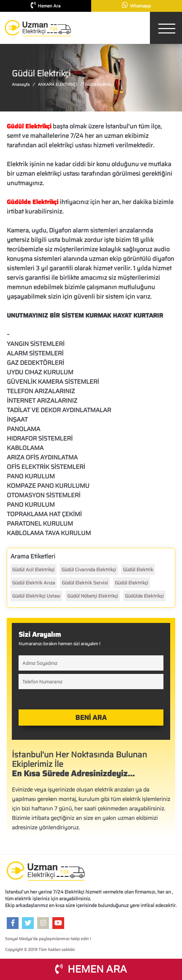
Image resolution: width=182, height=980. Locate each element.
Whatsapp (136, 6)
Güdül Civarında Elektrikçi (89, 570)
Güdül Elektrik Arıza (34, 583)
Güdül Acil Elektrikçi (33, 570)
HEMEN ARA (91, 969)
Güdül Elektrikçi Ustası (36, 596)
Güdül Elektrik (138, 570)
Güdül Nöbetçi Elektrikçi (93, 596)
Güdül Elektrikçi (132, 583)
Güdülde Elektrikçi (144, 596)
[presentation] (49, 699)
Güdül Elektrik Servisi (85, 583)
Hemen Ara (46, 6)
